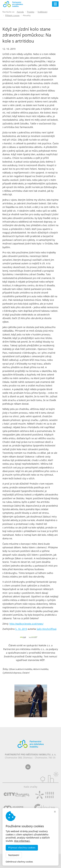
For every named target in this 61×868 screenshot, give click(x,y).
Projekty (31, 12)
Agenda (20, 12)
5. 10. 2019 (21, 629)
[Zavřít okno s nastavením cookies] (55, 812)
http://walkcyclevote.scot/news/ (26, 624)
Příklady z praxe (12, 15)
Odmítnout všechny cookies (19, 862)
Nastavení (14, 855)
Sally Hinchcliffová (47, 629)
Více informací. (22, 841)
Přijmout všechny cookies (22, 848)
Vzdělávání (42, 12)
